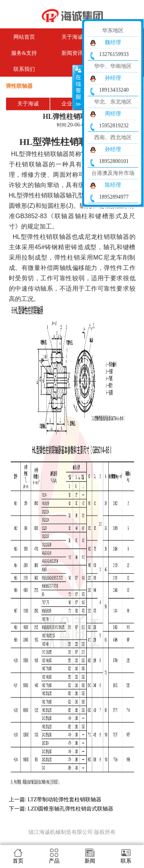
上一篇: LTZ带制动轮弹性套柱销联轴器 (55, 800)
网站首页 (24, 37)
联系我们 (24, 69)
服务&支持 (24, 53)
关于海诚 (28, 104)
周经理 (113, 114)
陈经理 (113, 185)
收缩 (78, 87)
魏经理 (113, 42)
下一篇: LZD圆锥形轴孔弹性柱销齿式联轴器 (61, 809)
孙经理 (113, 78)
